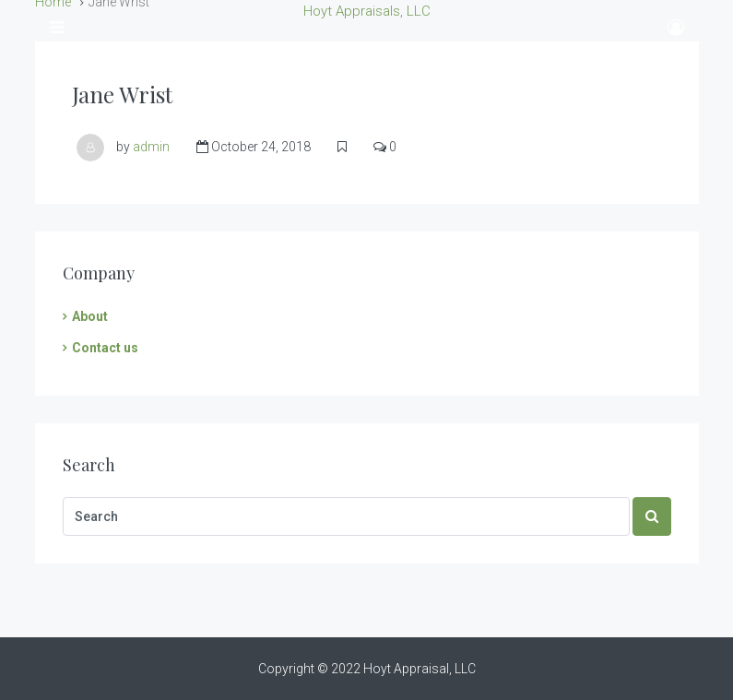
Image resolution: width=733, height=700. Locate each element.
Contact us (105, 348)
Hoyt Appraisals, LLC (367, 11)
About (90, 316)
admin (151, 147)
